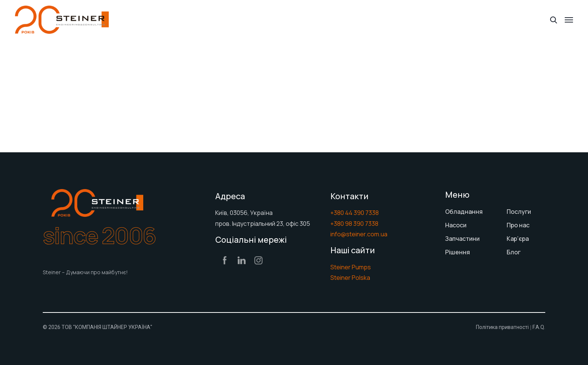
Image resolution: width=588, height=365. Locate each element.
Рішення (457, 252)
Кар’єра (518, 239)
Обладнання (464, 212)
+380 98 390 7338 (354, 224)
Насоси (456, 225)
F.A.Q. (539, 327)
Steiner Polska (350, 278)
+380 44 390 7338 (355, 213)
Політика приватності (502, 327)
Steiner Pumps (351, 267)
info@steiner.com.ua (359, 234)
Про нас (518, 225)
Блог (514, 252)
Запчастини (462, 239)
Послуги (519, 212)
